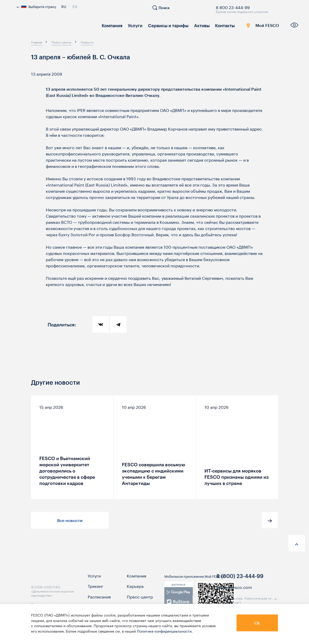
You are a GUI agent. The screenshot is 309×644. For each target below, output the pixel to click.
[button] (270, 520)
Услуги (134, 25)
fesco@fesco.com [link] (234, 593)
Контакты (220, 25)
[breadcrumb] (37, 42)
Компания (111, 25)
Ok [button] (257, 623)
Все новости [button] (70, 520)
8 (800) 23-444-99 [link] (240, 582)
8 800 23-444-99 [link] (233, 6)
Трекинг (95, 592)
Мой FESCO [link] (258, 26)
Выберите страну (36, 6)
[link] (178, 603)
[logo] (54, 27)
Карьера (135, 592)
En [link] (75, 6)
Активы (197, 25)
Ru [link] (64, 6)
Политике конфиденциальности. (165, 631)
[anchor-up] (297, 543)
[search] (164, 10)
